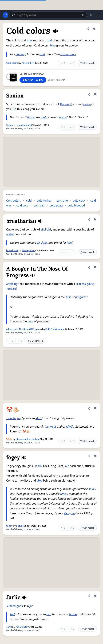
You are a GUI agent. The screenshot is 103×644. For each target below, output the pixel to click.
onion (87, 104)
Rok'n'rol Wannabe (55, 329)
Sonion (10, 125)
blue (53, 46)
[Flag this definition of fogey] (95, 456)
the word (66, 104)
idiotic (70, 427)
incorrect (50, 427)
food (70, 243)
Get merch (87, 63)
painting (21, 54)
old (67, 466)
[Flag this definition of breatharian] (95, 220)
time (63, 494)
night (44, 117)
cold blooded (76, 206)
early (39, 466)
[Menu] (97, 15)
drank (31, 117)
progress (81, 297)
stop (39, 481)
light (48, 230)
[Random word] (83, 15)
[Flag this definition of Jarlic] (95, 596)
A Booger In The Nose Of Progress (24, 329)
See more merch (56, 80)
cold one (62, 201)
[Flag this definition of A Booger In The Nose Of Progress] (95, 267)
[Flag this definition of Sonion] (95, 94)
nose (68, 297)
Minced (11, 606)
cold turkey (44, 201)
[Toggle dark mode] (91, 15)
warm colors (68, 54)
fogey (9, 526)
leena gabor (28, 251)
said (91, 489)
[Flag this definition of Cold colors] (94, 29)
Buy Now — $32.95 (33, 80)
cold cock (79, 201)
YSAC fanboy (22, 627)
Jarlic (9, 627)
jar (31, 606)
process (81, 284)
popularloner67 (25, 125)
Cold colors (12, 63)
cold (49, 40)
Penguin (69, 513)
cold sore (22, 206)
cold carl (39, 206)
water (10, 234)
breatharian (12, 251)
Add (12, 614)
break (63, 117)
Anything (12, 284)
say (19, 418)
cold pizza (56, 206)
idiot (39, 418)
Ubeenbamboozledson (28, 439)
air (42, 230)
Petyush (20, 526)
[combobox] (48, 15)
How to (11, 418)
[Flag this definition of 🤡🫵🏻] (95, 408)
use (14, 109)
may (30, 40)
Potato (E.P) (28, 63)
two (49, 614)
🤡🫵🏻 (9, 439)
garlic (20, 606)
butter (73, 614)
